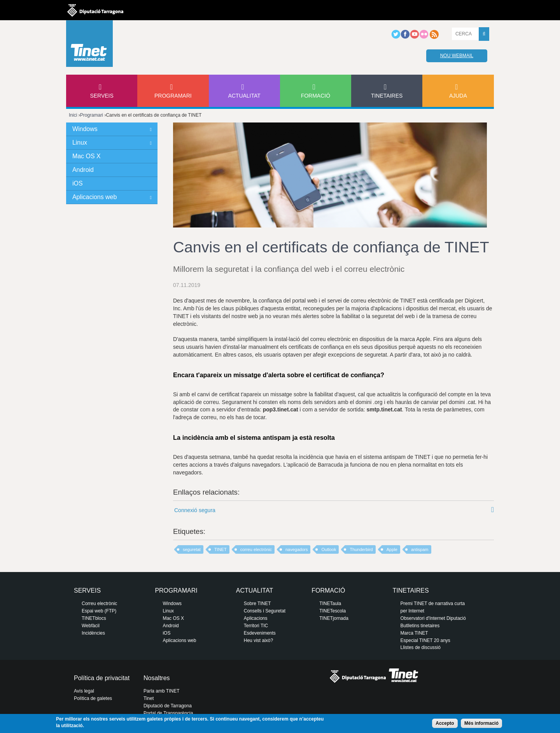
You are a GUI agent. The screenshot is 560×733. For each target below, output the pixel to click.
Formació (316, 96)
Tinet (149, 698)
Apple (392, 549)
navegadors (297, 549)
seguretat (192, 549)
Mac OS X (87, 156)
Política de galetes (93, 698)
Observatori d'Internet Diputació (433, 618)
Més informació (481, 723)
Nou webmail (457, 56)
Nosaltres (157, 678)
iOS (78, 183)
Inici (73, 115)
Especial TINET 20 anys (425, 640)
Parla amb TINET (161, 691)
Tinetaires (387, 96)
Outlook (329, 549)
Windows (85, 129)
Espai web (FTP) (99, 611)
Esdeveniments (260, 633)
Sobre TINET (257, 604)
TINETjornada (334, 618)
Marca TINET (414, 633)
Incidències (93, 633)
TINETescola (332, 611)
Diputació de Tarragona (168, 706)
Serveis (101, 96)
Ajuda (458, 96)
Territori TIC (256, 626)
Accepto (445, 723)
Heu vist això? (258, 640)
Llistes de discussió (421, 647)
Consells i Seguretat (265, 611)
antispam (420, 549)
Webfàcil (91, 626)
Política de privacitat (102, 678)
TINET (220, 549)
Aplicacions (256, 618)
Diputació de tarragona (95, 10)
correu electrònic (256, 549)
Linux (80, 143)
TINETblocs (94, 618)
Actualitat (244, 96)
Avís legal (84, 691)
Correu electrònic (99, 604)
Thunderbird (361, 549)
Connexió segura (195, 510)
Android (83, 170)
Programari (173, 96)
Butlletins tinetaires (420, 626)
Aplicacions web (94, 197)
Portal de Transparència (168, 713)
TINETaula (330, 604)
